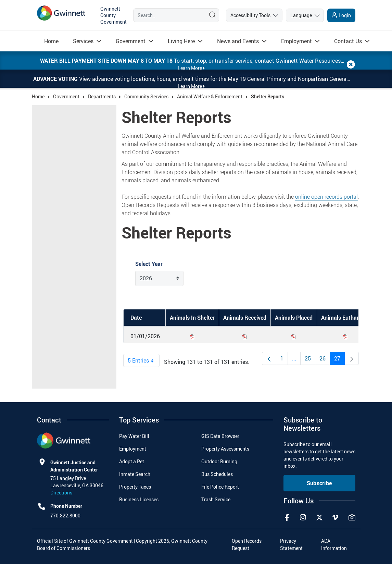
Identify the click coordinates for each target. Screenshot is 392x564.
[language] (305, 15)
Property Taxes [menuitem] (135, 487)
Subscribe (319, 483)
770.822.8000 (65, 516)
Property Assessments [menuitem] (225, 449)
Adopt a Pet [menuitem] (132, 461)
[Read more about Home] (51, 41)
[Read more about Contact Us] (348, 41)
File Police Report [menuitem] (220, 487)
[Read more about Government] (131, 41)
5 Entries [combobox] (143, 360)
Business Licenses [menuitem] (139, 499)
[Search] (168, 15)
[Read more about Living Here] (181, 41)
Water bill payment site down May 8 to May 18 (107, 61)
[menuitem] (51, 41)
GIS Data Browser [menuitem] (220, 436)
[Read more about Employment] (296, 41)
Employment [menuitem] (133, 449)
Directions (61, 493)
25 (310, 360)
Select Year (149, 264)
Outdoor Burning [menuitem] (219, 461)
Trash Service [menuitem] (216, 499)
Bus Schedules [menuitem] (217, 474)
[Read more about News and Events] (238, 41)
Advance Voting (56, 79)
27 (339, 360)
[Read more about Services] (83, 41)
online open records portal (326, 197)
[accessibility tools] (254, 15)
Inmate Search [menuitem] (135, 474)
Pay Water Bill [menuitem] (134, 436)
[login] (341, 15)
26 (325, 360)
